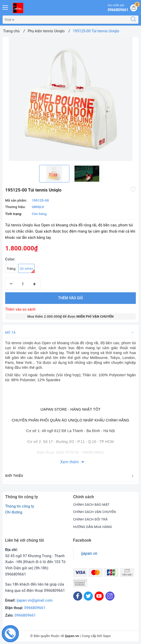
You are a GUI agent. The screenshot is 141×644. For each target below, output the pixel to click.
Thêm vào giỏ (70, 298)
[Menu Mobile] (5, 7)
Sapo (107, 636)
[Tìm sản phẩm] (65, 20)
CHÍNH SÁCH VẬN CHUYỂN (96, 512)
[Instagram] (110, 596)
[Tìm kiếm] (133, 20)
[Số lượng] (23, 284)
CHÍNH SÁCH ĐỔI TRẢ (92, 519)
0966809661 (35, 608)
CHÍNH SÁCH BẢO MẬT (93, 504)
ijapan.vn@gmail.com (35, 600)
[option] (70, 99)
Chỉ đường (14, 512)
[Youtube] (99, 596)
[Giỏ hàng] (134, 8)
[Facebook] (78, 596)
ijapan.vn (89, 553)
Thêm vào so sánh (20, 309)
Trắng (11, 269)
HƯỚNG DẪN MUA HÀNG (94, 527)
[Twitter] (88, 596)
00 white (27, 270)
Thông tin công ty (20, 506)
